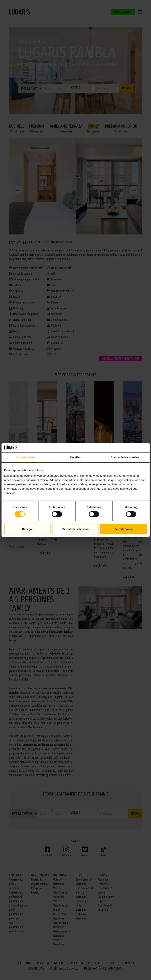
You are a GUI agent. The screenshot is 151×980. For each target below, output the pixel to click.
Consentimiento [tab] (26, 457)
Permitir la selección (76, 529)
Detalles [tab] (75, 457)
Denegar (28, 529)
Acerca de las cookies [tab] (125, 457)
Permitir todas (124, 529)
